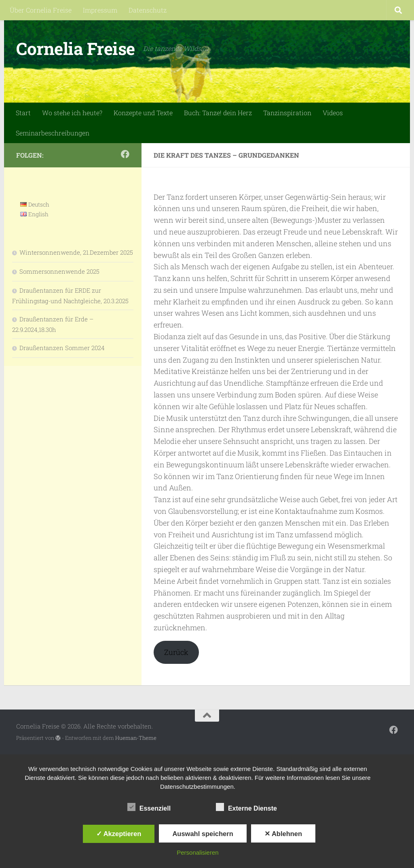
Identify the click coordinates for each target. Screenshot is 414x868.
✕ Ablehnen (283, 834)
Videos (333, 113)
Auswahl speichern (203, 834)
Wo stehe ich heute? (72, 113)
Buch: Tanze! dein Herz (218, 113)
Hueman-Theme (136, 738)
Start (23, 113)
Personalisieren (197, 852)
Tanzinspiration (287, 113)
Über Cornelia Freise (41, 10)
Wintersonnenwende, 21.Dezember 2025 (76, 252)
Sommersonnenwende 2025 (59, 271)
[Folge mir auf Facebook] (125, 154)
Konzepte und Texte (143, 113)
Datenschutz (148, 10)
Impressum (100, 10)
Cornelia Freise (76, 48)
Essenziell (149, 807)
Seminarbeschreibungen (53, 133)
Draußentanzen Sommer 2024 (62, 348)
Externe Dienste (246, 807)
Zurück (176, 652)
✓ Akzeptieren (119, 834)
